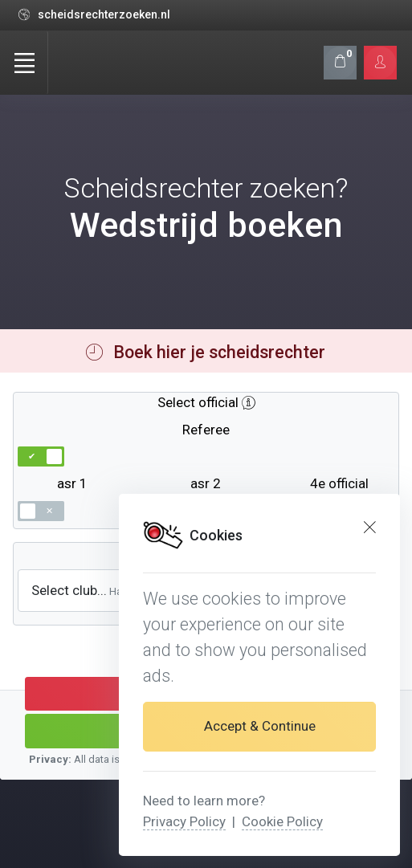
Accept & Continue (260, 726)
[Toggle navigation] (24, 63)
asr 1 (72, 483)
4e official (339, 483)
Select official (198, 402)
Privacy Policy (184, 821)
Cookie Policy (282, 821)
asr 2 (206, 483)
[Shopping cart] (340, 62)
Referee (206, 430)
